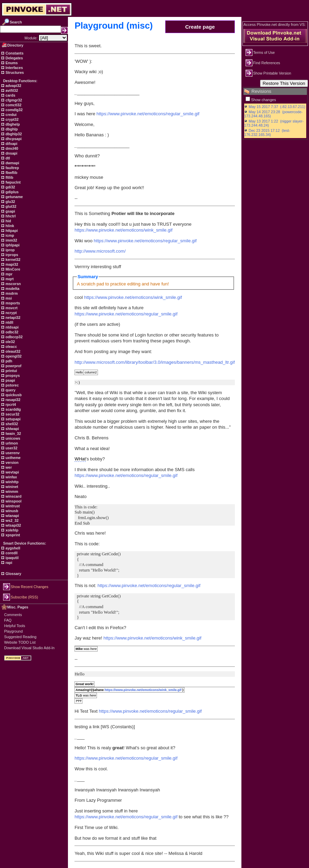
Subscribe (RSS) (24, 597)
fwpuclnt (13, 182)
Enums (11, 63)
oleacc (11, 347)
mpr (8, 274)
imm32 (11, 240)
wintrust (12, 506)
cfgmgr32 (13, 100)
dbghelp (12, 124)
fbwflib (11, 173)
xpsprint (12, 535)
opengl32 (13, 356)
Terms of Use (264, 52)
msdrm (11, 293)
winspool (13, 501)
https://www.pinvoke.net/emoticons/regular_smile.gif (148, 114)
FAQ (8, 620)
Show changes (263, 100)
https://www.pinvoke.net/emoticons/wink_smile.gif (123, 230)
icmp (9, 235)
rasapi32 (12, 400)
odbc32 (11, 332)
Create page (200, 27)
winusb (11, 511)
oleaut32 (12, 351)
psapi (10, 380)
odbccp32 (14, 337)
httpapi (11, 231)
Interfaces (14, 68)
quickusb (13, 395)
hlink (9, 226)
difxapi (11, 144)
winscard (13, 496)
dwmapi (12, 163)
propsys (12, 376)
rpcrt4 (10, 404)
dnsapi (11, 153)
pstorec (12, 385)
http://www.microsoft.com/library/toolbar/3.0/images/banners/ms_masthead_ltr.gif (155, 362)
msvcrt (11, 308)
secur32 (12, 414)
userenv (12, 453)
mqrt (9, 279)
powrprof (13, 366)
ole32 (10, 342)
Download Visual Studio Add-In (29, 648)
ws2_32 (12, 520)
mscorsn (13, 284)
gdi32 (10, 187)
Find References (267, 63)
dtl (7, 158)
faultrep (12, 168)
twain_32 (13, 433)
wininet (11, 487)
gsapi (10, 211)
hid (8, 221)
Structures (14, 72)
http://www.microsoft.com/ (100, 251)
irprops (11, 255)
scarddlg (13, 409)
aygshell (12, 548)
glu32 (10, 202)
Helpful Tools (15, 626)
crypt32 (12, 119)
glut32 (10, 206)
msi (8, 298)
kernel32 (12, 260)
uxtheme (13, 458)
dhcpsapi (13, 139)
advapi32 (13, 86)
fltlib (9, 177)
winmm (11, 491)
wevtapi (12, 472)
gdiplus (12, 192)
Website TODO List (20, 642)
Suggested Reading (20, 637)
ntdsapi (12, 327)
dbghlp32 (13, 134)
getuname (14, 197)
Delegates (14, 58)
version (12, 462)
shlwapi (12, 429)
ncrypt (11, 313)
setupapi (13, 419)
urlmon (11, 443)
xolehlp (11, 530)
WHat (80, 459)
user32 (11, 448)
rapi (8, 563)
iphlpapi (12, 245)
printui (11, 371)
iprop (10, 250)
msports (12, 303)
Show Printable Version (272, 73)
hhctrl (10, 216)
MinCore (12, 269)
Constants (14, 53)
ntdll (9, 322)
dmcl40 (11, 148)
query (10, 390)
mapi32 (11, 264)
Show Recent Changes (29, 587)
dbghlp (11, 129)
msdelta (12, 289)
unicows (12, 438)
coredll (11, 553)
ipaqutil (12, 558)
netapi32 (12, 318)
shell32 (11, 424)
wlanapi (12, 516)
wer (8, 467)
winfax (11, 477)
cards (10, 95)
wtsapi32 (13, 525)
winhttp (12, 482)
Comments (13, 615)
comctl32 (13, 105)
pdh (8, 361)
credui (11, 115)
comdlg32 (14, 110)
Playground (13, 631)
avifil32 (11, 90)
